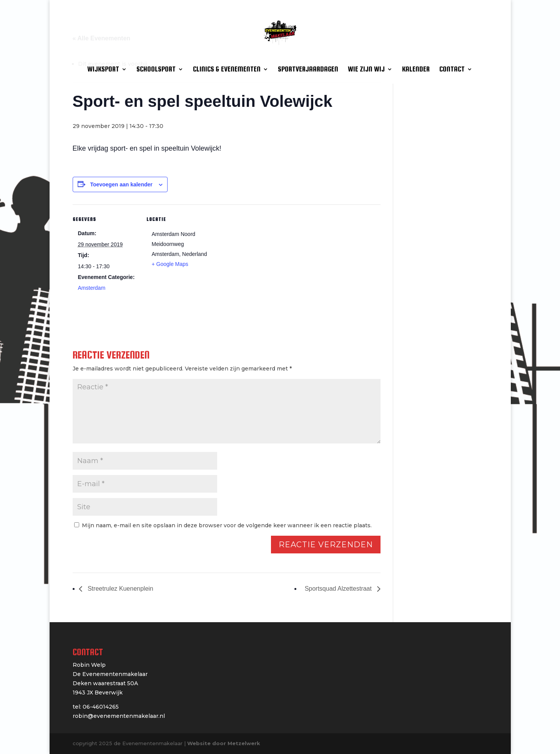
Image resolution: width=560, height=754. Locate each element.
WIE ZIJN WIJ (366, 70)
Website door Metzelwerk (224, 743)
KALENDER (416, 70)
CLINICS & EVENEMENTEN (227, 70)
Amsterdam (92, 288)
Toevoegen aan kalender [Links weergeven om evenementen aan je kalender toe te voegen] (121, 184)
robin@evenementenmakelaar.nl (119, 716)
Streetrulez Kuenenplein (120, 589)
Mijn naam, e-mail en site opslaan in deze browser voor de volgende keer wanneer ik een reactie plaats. (227, 525)
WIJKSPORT (103, 70)
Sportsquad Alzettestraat (339, 589)
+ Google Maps (170, 264)
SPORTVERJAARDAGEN (308, 70)
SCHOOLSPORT (156, 70)
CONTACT (452, 70)
